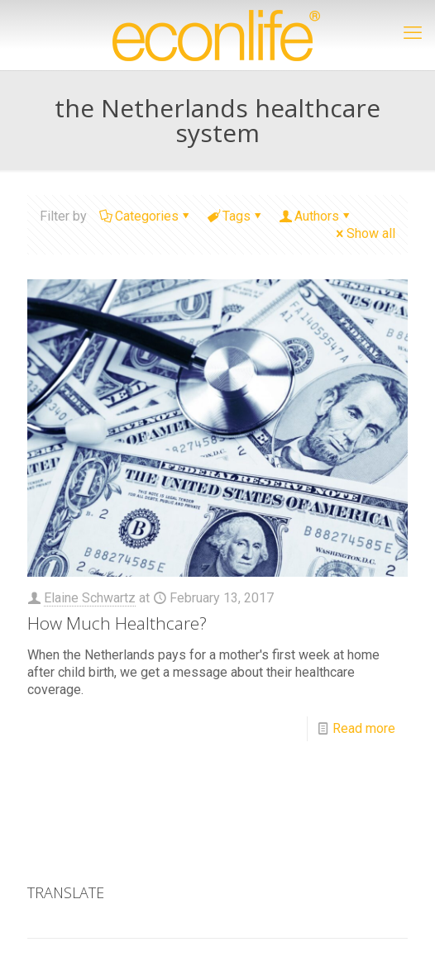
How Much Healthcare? (117, 623)
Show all (364, 233)
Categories (146, 216)
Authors (315, 216)
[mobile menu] (413, 33)
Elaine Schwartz (90, 598)
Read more (364, 728)
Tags (235, 216)
